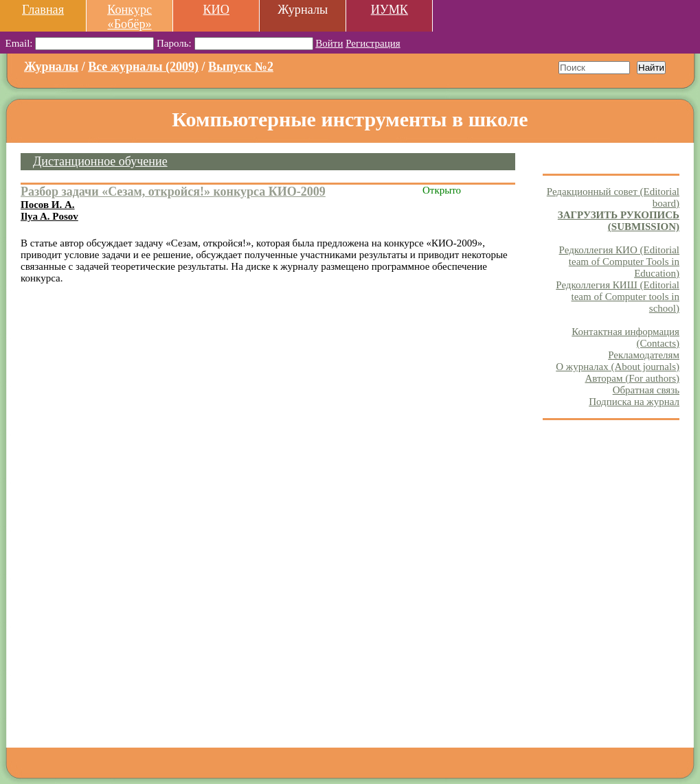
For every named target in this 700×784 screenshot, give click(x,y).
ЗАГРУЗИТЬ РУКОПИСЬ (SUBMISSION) (619, 221)
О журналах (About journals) (618, 367)
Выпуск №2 (241, 67)
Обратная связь (646, 390)
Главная (43, 10)
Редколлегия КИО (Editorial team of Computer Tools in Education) (619, 262)
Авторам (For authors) (632, 378)
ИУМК (389, 10)
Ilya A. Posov (49, 216)
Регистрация (373, 43)
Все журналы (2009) (143, 67)
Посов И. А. (48, 205)
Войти (329, 43)
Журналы (51, 67)
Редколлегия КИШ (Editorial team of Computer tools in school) (618, 297)
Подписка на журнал (634, 402)
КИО (216, 10)
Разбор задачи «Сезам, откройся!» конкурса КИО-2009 (173, 192)
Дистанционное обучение (100, 161)
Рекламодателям (644, 355)
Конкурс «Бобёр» (129, 17)
